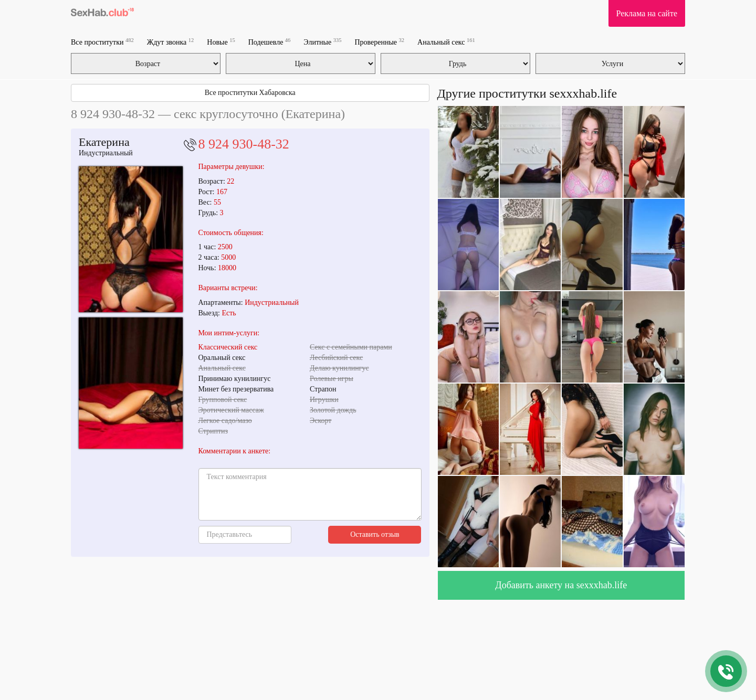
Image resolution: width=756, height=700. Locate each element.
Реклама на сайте (647, 13)
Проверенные (379, 42)
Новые (221, 42)
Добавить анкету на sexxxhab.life (561, 585)
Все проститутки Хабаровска (250, 93)
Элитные (322, 42)
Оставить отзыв (375, 534)
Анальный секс (446, 42)
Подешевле (270, 42)
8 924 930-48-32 (244, 144)
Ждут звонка (171, 42)
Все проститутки (102, 42)
